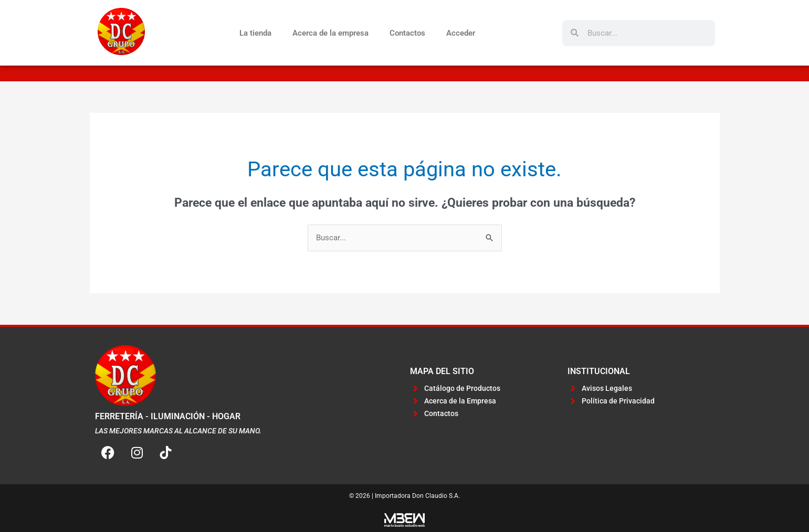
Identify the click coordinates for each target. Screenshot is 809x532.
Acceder (461, 33)
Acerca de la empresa (330, 33)
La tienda (255, 33)
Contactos (407, 33)
